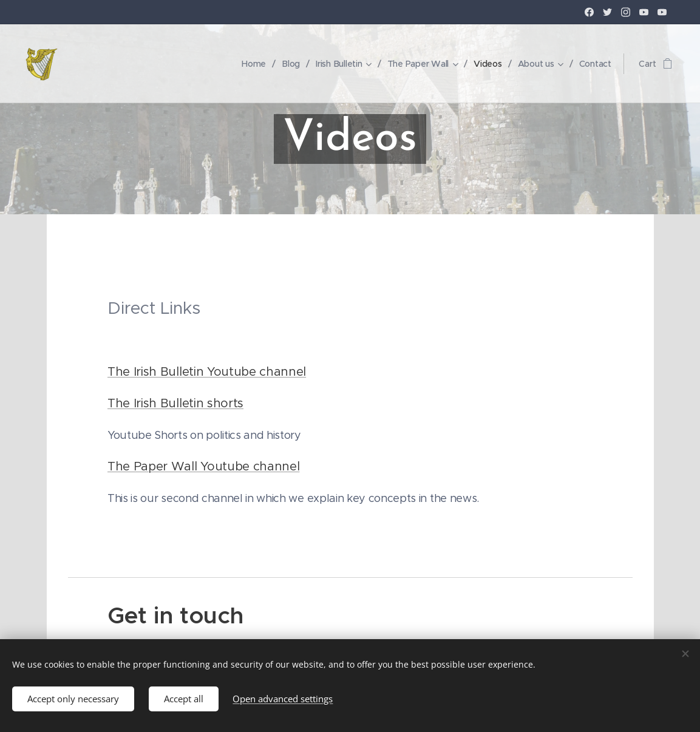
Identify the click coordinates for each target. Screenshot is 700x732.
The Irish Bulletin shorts (175, 403)
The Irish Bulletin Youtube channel (207, 372)
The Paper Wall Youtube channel (203, 466)
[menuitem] (251, 64)
